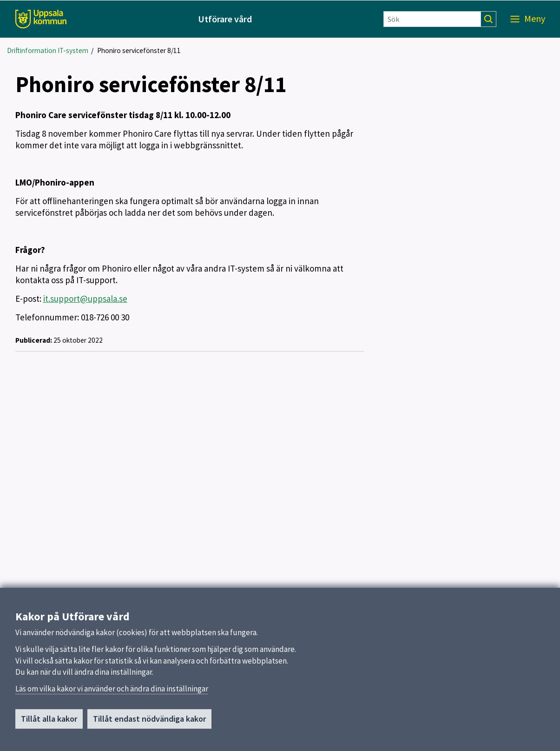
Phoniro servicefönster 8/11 (139, 50)
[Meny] (528, 19)
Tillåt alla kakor (49, 723)
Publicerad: (34, 340)
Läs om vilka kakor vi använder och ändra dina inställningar (112, 693)
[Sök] (432, 19)
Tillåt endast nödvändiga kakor (149, 723)
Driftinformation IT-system (48, 50)
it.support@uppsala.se (85, 299)
